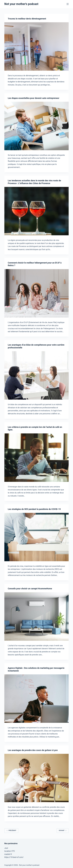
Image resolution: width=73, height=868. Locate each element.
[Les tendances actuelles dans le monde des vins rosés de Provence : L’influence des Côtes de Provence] (36, 211)
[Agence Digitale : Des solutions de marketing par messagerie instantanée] (36, 699)
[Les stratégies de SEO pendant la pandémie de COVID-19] (36, 537)
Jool (6, 848)
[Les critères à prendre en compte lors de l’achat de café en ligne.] (36, 458)
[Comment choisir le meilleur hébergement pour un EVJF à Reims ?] (36, 293)
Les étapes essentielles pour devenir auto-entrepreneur (34, 98)
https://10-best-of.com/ (14, 857)
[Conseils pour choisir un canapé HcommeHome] (36, 616)
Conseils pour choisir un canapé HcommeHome (30, 589)
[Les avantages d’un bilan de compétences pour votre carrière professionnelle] (36, 375)
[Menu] (68, 4)
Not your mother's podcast (21, 4)
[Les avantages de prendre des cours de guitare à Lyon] (36, 778)
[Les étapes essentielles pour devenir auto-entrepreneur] (36, 126)
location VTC (10, 851)
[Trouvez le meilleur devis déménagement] (36, 46)
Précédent (11, 830)
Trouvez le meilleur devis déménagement (27, 19)
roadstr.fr (8, 854)
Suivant (63, 830)
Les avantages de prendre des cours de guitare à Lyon (33, 750)
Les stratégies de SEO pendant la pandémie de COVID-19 (34, 509)
